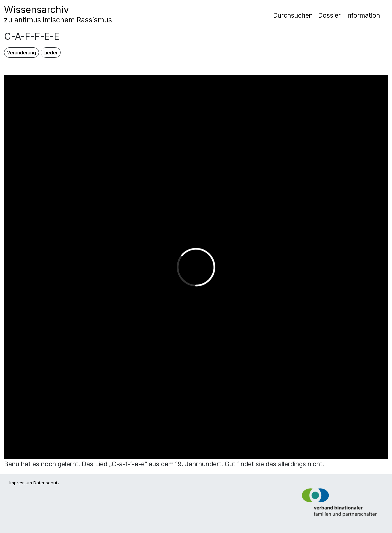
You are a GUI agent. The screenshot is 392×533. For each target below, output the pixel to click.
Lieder (51, 53)
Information (363, 15)
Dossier (329, 15)
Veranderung (21, 53)
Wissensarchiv (58, 14)
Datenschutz (46, 483)
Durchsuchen (293, 15)
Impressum (21, 483)
